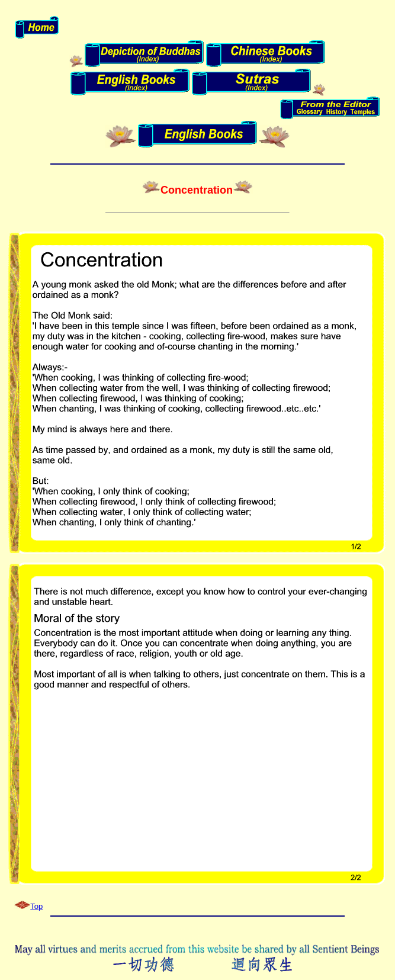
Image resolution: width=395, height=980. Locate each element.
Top (36, 906)
